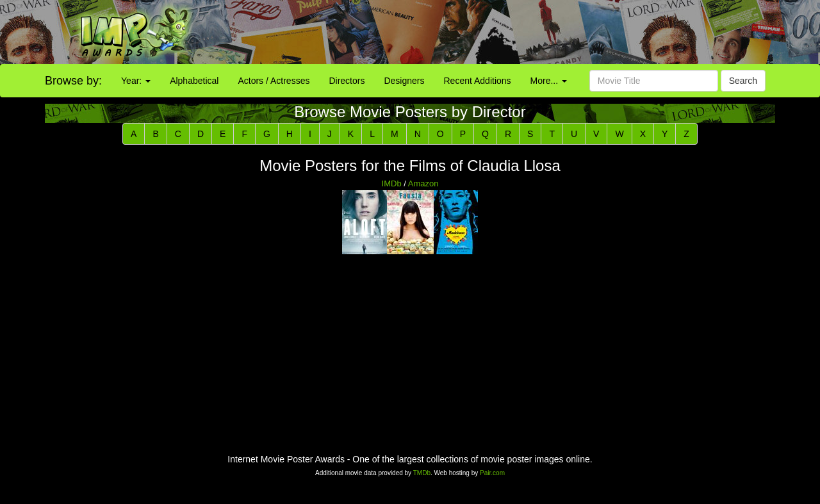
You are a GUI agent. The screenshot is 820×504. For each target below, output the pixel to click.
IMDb (392, 183)
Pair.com (492, 473)
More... (549, 81)
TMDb (422, 473)
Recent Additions (478, 81)
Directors (347, 81)
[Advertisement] (512, 32)
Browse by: (73, 81)
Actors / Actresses (274, 81)
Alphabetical (194, 81)
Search (743, 81)
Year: (136, 81)
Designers (404, 81)
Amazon (423, 183)
